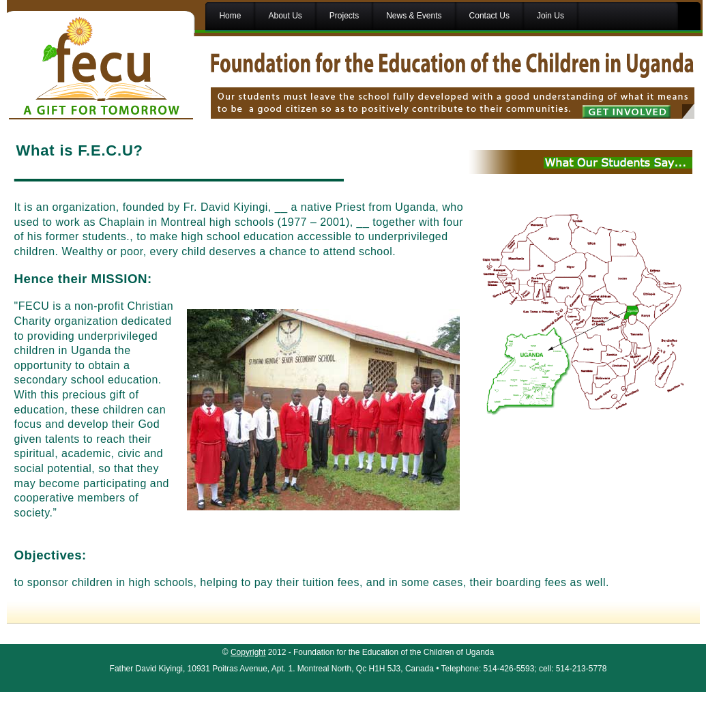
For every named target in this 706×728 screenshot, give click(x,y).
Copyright (248, 652)
